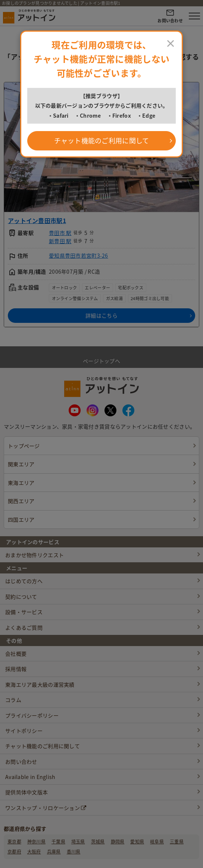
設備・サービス (24, 612)
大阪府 (34, 852)
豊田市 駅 (60, 233)
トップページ (24, 446)
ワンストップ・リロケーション (46, 808)
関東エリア (21, 464)
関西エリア (21, 501)
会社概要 (16, 654)
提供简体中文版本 (26, 792)
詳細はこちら (101, 315)
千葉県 (58, 842)
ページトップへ (101, 356)
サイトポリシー (24, 731)
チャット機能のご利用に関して (43, 746)
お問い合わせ (21, 762)
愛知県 (137, 842)
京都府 (14, 852)
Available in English (30, 777)
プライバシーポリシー (32, 715)
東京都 (14, 842)
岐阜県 (157, 842)
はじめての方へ (24, 581)
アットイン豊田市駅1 (37, 220)
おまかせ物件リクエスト (35, 555)
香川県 (74, 852)
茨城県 (98, 842)
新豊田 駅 (60, 241)
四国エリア (21, 519)
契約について (21, 597)
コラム (13, 700)
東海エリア (21, 483)
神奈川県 (36, 842)
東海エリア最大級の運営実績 (40, 684)
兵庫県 (54, 852)
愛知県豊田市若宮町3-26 (79, 255)
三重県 (177, 842)
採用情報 (16, 669)
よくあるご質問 (24, 627)
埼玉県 (78, 842)
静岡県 (118, 842)
